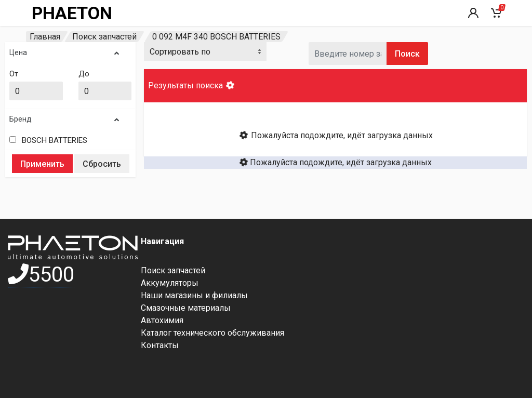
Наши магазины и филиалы (194, 295)
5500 (41, 275)
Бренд (64, 119)
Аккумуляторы (170, 283)
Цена (64, 53)
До (84, 74)
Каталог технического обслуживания (212, 333)
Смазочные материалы (186, 308)
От (14, 74)
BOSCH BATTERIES (55, 140)
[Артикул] (348, 54)
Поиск (407, 54)
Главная (45, 37)
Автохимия (162, 320)
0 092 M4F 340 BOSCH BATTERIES (216, 37)
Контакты (160, 345)
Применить (42, 164)
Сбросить (102, 164)
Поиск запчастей (104, 37)
